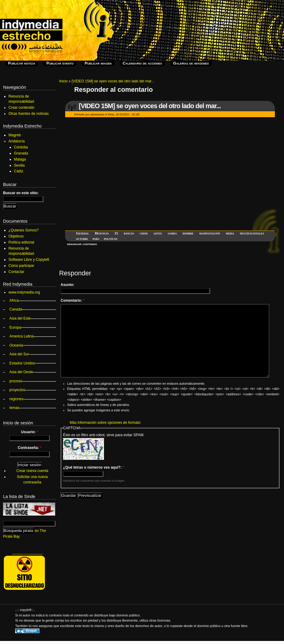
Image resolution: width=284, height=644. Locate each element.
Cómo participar (21, 266)
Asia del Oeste (21, 372)
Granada (21, 153)
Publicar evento (60, 63)
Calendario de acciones (142, 63)
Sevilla (19, 165)
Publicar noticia (22, 63)
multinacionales (252, 233)
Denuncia (102, 233)
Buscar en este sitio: (21, 193)
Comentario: (73, 300)
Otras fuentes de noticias (29, 114)
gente (158, 233)
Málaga (20, 159)
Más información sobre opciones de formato (105, 423)
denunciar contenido (82, 244)
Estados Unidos (22, 363)
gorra (172, 233)
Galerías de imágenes (191, 63)
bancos (129, 233)
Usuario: (30, 432)
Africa (14, 300)
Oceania (16, 345)
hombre (188, 233)
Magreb (15, 135)
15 (116, 233)
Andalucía (17, 141)
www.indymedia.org (24, 292)
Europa (15, 327)
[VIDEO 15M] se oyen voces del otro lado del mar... (113, 81)
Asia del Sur (19, 354)
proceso (16, 381)
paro (96, 239)
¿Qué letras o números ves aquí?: (94, 467)
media (230, 233)
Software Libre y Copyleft (29, 260)
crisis (144, 233)
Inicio (63, 81)
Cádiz (19, 171)
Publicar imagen (98, 63)
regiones (16, 399)
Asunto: (67, 285)
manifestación (210, 233)
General (83, 233)
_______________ (27, 552)
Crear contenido (21, 108)
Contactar (16, 272)
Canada (16, 309)
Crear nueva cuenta (32, 471)
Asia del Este (20, 318)
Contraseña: (29, 448)
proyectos (17, 390)
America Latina (22, 336)
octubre (82, 239)
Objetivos (16, 236)
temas (14, 408)
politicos (111, 239)
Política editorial (21, 242)
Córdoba (21, 147)
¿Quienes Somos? (23, 230)
